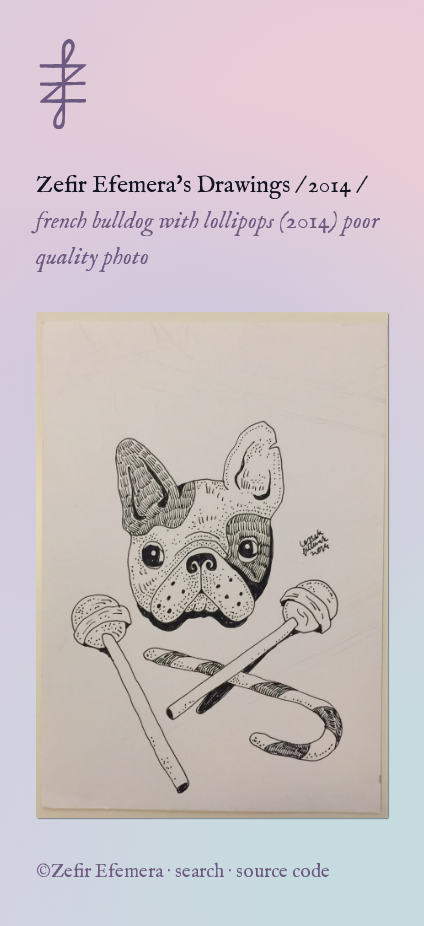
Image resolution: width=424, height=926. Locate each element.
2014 (329, 185)
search (199, 872)
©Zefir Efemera (99, 872)
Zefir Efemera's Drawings (163, 185)
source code (283, 872)
